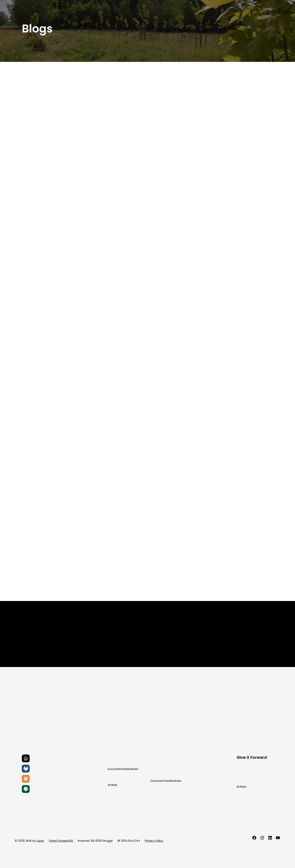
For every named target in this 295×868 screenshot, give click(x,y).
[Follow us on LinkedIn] (270, 838)
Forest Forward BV (61, 841)
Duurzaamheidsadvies (123, 769)
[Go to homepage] (26, 758)
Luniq (40, 841)
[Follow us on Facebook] (254, 838)
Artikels (113, 785)
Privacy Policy (154, 841)
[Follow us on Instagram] (262, 838)
